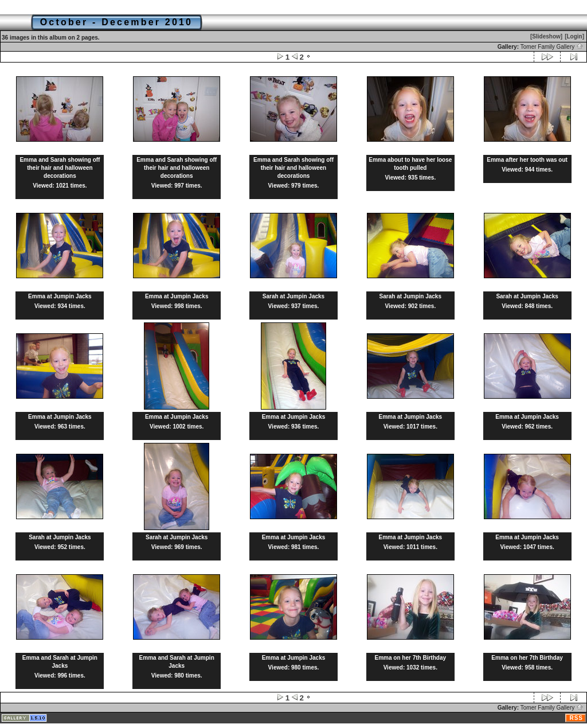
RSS (576, 718)
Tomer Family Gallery (552, 47)
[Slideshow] (546, 36)
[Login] (574, 36)
